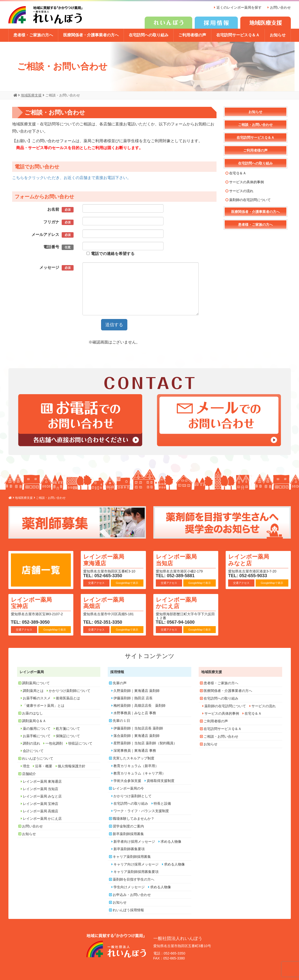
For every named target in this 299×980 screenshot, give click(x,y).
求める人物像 (171, 841)
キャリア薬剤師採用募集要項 (136, 871)
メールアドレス (53, 235)
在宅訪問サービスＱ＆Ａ (238, 35)
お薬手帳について (37, 735)
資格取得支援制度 (161, 780)
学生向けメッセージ (129, 886)
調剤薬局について (36, 682)
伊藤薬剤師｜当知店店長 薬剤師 (138, 728)
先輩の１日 (121, 720)
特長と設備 (162, 803)
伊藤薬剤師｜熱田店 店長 (133, 697)
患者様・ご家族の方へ (33, 35)
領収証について (80, 743)
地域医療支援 (212, 671)
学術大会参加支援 (127, 780)
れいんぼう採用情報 (128, 909)
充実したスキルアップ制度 (134, 757)
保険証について (68, 735)
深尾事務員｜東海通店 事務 (135, 750)
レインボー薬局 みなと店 (249, 560)
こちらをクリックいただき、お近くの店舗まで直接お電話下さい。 (72, 177)
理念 (26, 765)
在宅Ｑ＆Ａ (238, 173)
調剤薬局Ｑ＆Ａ (34, 720)
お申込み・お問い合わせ (132, 894)
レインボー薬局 (32, 671)
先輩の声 (120, 682)
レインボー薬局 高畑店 (105, 602)
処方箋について (68, 728)
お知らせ (278, 35)
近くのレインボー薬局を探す (239, 7)
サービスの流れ (241, 191)
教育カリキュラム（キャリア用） (139, 773)
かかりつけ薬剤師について (70, 690)
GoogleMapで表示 (127, 583)
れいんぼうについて (38, 758)
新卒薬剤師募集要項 (129, 848)
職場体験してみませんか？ (134, 818)
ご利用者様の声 (192, 35)
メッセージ (56, 268)
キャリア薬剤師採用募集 (132, 856)
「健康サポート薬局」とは (44, 705)
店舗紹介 (29, 773)
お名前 (60, 209)
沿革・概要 (44, 765)
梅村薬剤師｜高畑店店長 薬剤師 (139, 705)
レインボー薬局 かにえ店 (177, 602)
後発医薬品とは (68, 697)
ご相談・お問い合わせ (255, 124)
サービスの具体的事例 (246, 182)
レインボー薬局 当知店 (177, 560)
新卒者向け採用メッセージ (134, 841)
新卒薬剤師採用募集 (128, 833)
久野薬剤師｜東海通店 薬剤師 (136, 690)
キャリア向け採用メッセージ (136, 864)
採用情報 (117, 671)
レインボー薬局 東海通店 (105, 560)
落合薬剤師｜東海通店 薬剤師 (136, 735)
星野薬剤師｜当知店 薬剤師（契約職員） (145, 742)
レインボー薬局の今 (128, 788)
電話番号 (58, 247)
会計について (33, 750)
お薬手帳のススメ (37, 697)
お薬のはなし (32, 712)
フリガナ (58, 222)
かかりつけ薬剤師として (133, 795)
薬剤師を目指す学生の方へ (134, 879)
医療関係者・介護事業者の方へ (91, 35)
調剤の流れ (31, 743)
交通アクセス (96, 583)
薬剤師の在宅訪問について (250, 200)
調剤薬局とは (33, 690)
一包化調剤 (54, 743)
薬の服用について (37, 728)
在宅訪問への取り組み (149, 35)
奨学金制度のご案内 (128, 825)
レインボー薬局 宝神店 (32, 602)
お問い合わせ (280, 7)
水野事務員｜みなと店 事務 (135, 712)
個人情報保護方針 (72, 765)
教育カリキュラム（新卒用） (136, 765)
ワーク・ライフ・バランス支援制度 (141, 810)
